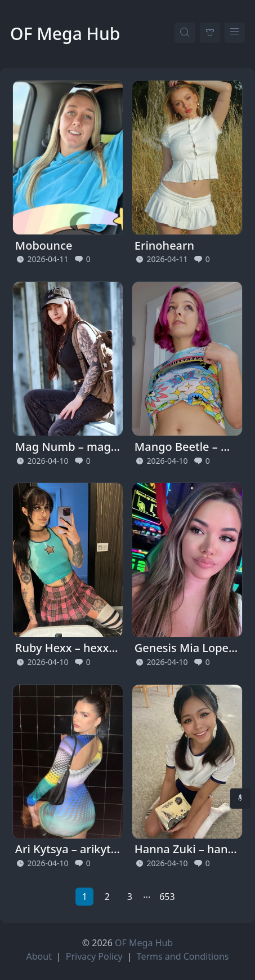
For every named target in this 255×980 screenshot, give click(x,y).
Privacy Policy (94, 956)
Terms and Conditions (183, 956)
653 (167, 897)
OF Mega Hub (65, 34)
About (39, 956)
